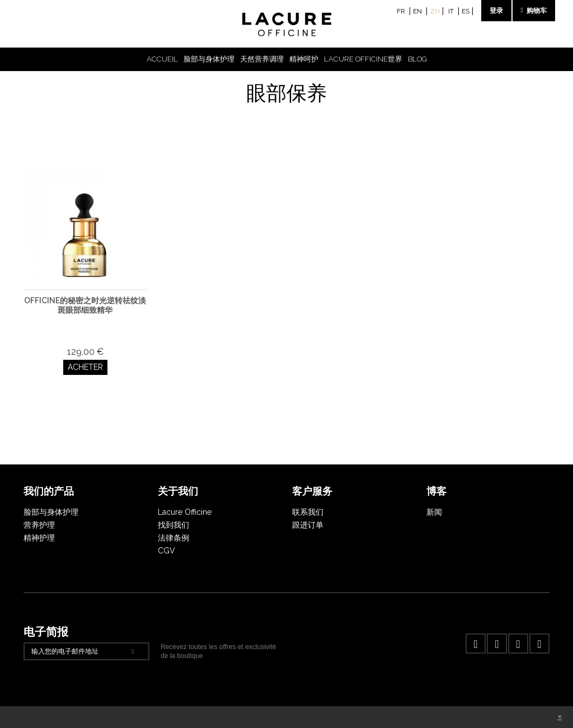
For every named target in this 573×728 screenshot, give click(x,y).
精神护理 (39, 538)
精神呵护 (304, 59)
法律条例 (173, 538)
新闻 (434, 512)
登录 (496, 11)
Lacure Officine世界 (363, 59)
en (418, 11)
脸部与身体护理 (209, 59)
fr (402, 11)
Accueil (162, 59)
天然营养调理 (262, 59)
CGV (166, 551)
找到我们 (173, 525)
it (452, 11)
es (466, 11)
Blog (417, 59)
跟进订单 (308, 525)
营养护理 (39, 525)
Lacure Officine (185, 512)
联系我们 (308, 512)
